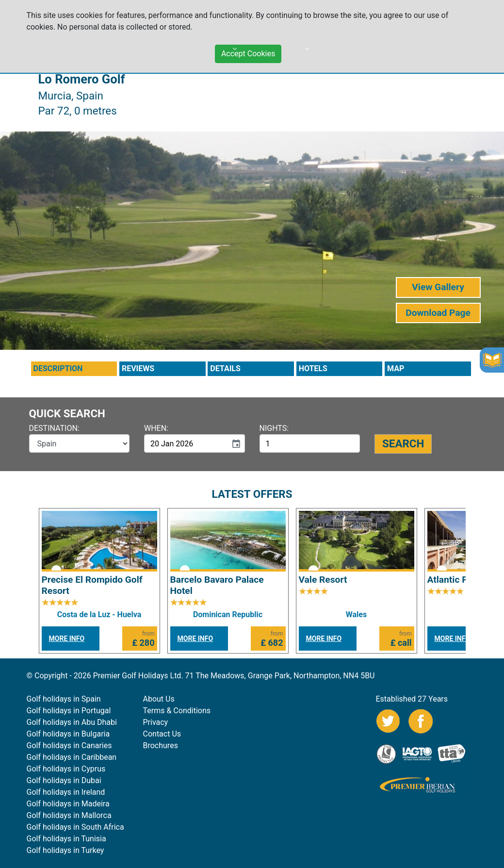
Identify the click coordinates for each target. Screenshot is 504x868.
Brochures (161, 745)
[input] (186, 443)
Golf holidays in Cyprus (66, 769)
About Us (159, 699)
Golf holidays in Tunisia (66, 839)
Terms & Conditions (177, 711)
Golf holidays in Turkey (65, 850)
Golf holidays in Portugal (69, 711)
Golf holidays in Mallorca (69, 815)
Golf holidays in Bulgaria (68, 734)
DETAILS (225, 368)
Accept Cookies (248, 50)
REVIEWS (138, 368)
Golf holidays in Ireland (66, 792)
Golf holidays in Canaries (69, 745)
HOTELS (313, 368)
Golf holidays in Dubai (64, 780)
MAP (396, 368)
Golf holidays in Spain (64, 699)
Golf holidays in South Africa (75, 827)
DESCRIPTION (58, 368)
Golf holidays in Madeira (68, 804)
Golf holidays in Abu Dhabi (72, 722)
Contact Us (162, 734)
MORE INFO (67, 639)
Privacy (156, 722)
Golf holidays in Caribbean (72, 757)
